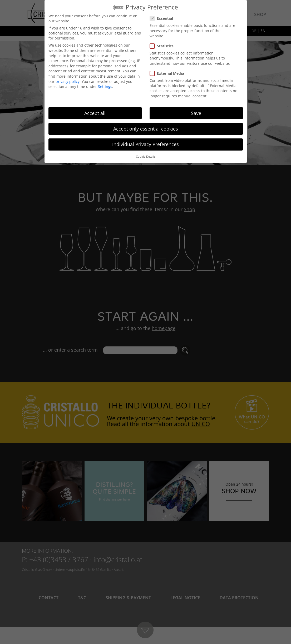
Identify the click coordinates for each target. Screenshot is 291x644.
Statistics (163, 46)
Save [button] (196, 113)
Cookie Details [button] (146, 157)
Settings (105, 86)
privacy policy (68, 81)
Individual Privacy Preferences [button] (145, 144)
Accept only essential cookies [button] (146, 129)
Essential (163, 18)
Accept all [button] (95, 113)
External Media (169, 73)
